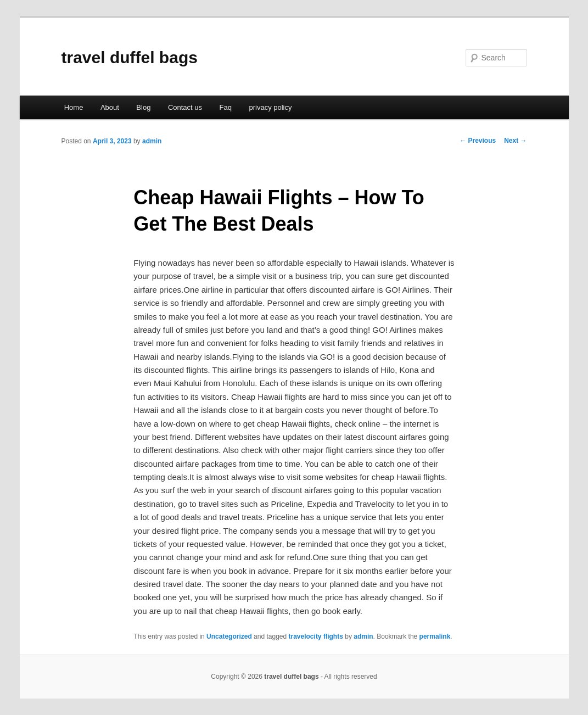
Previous (478, 141)
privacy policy (270, 107)
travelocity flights (316, 636)
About (110, 107)
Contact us (185, 107)
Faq (226, 107)
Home (74, 107)
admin (152, 141)
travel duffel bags (130, 57)
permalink (435, 636)
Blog (143, 107)
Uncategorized (229, 636)
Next (515, 141)
